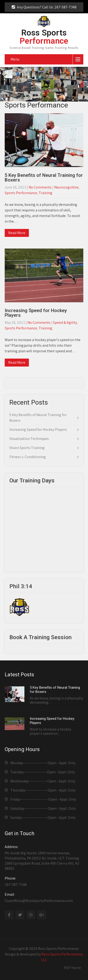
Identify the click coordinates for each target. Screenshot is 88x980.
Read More (17, 233)
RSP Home (73, 968)
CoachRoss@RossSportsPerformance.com (44, 898)
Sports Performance (21, 193)
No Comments (40, 187)
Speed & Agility (65, 323)
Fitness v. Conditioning (28, 457)
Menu (15, 59)
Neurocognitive (66, 187)
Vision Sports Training (27, 448)
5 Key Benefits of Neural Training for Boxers (44, 178)
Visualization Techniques (29, 439)
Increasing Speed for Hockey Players (36, 313)
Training (46, 193)
